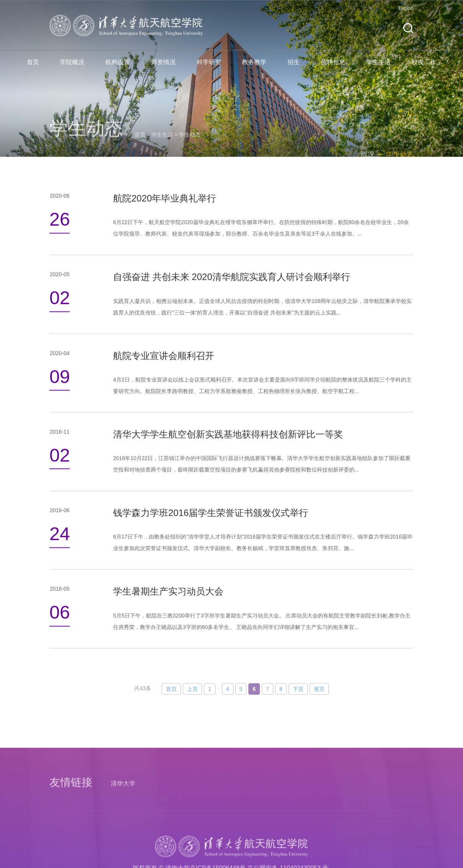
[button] (408, 33)
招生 (294, 67)
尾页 (319, 709)
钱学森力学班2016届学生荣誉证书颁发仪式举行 (211, 531)
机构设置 (118, 67)
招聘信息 (333, 67)
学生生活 (378, 67)
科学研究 (209, 67)
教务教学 (254, 67)
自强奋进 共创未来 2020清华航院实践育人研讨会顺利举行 (232, 295)
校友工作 (424, 67)
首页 (33, 67)
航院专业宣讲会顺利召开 (164, 373)
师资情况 (163, 67)
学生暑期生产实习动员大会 (168, 609)
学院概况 (72, 67)
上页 (192, 709)
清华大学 (123, 841)
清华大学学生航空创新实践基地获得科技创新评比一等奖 (228, 452)
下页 (298, 709)
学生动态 (190, 153)
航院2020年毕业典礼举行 (165, 216)
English (406, 13)
